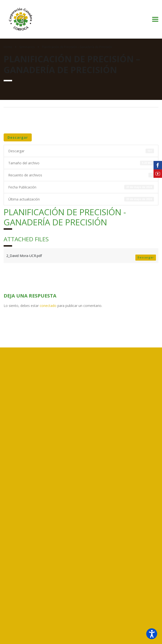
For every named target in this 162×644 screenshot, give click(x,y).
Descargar (18, 137)
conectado (48, 306)
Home (8, 47)
